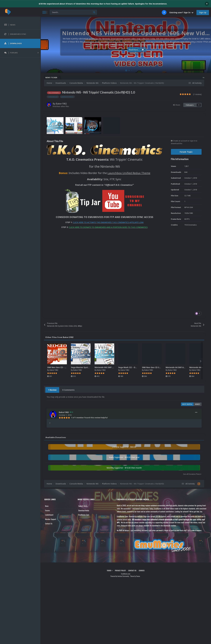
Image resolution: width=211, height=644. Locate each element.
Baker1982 (61, 104)
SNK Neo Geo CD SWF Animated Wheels (161, 367)
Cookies (142, 570)
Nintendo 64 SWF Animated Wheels (183, 367)
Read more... (125, 50)
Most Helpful (187, 404)
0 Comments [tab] (68, 390)
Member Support (51, 519)
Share (177, 105)
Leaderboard (49, 515)
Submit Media (83, 506)
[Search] (73, 12)
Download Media (84, 510)
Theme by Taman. (135, 576)
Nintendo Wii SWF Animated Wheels (112, 367)
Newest (198, 404)
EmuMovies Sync (84, 515)
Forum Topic (186, 152)
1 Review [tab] (52, 390)
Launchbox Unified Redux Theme (129, 173)
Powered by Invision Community (120, 576)
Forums (48, 510)
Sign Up (203, 12)
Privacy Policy (120, 570)
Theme (110, 570)
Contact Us (49, 524)
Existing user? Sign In (181, 12)
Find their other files (61, 106)
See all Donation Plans (192, 474)
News (47, 506)
